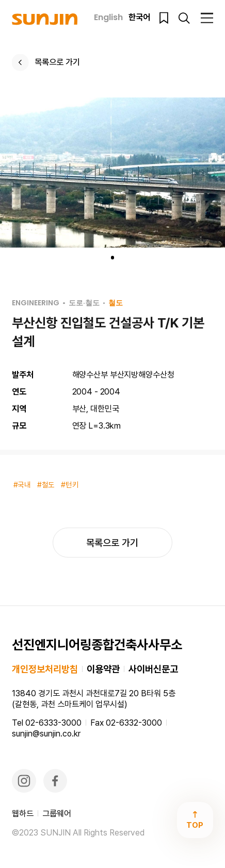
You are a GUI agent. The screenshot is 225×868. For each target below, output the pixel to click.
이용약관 (103, 669)
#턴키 (70, 485)
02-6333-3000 (53, 723)
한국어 (139, 18)
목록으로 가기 (57, 62)
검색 (184, 18)
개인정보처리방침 (45, 669)
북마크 (164, 18)
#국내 (22, 485)
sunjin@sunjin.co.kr (46, 734)
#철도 (46, 485)
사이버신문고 (153, 669)
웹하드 (23, 814)
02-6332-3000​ (134, 723)
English (108, 18)
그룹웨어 (57, 814)
